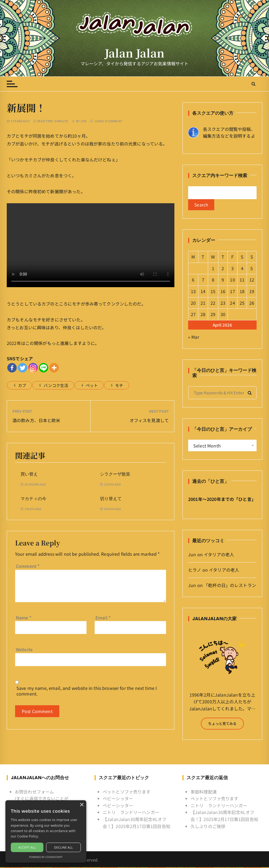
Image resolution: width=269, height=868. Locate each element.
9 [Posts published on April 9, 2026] (223, 280)
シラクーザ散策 (115, 474)
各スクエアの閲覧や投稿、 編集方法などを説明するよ (229, 133)
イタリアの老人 (219, 555)
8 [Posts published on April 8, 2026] (213, 280)
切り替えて (111, 499)
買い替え (29, 474)
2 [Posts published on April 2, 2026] (223, 269)
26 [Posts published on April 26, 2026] (252, 303)
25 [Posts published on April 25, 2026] (242, 303)
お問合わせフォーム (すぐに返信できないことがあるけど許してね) (42, 799)
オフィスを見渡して (149, 420)
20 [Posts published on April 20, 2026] (193, 303)
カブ (22, 385)
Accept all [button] (27, 847)
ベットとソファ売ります (127, 792)
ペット (92, 385)
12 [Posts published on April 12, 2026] (252, 280)
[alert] (46, 831)
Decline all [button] (64, 847)
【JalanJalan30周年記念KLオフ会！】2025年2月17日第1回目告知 (137, 823)
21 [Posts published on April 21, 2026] (203, 303)
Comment (28, 566)
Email (103, 618)
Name (24, 618)
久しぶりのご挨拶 (208, 827)
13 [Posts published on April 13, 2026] (193, 292)
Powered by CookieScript (46, 857)
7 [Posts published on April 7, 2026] (203, 280)
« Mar (194, 337)
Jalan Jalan (135, 53)
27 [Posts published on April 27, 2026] (193, 315)
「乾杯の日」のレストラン (230, 586)
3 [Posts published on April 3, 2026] (232, 269)
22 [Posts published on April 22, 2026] (213, 303)
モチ (119, 385)
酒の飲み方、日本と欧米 (36, 420)
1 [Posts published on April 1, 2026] (213, 269)
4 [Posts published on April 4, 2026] (242, 269)
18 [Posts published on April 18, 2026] (242, 292)
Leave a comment (109, 121)
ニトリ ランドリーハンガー (131, 813)
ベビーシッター (118, 799)
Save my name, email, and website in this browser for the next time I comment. (87, 691)
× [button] (82, 805)
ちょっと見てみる (222, 724)
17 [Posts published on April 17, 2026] (232, 292)
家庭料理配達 (204, 792)
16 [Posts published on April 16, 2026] (223, 292)
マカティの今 (33, 499)
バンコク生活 (56, 385)
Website (24, 649)
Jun (83, 121)
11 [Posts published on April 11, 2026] (242, 280)
